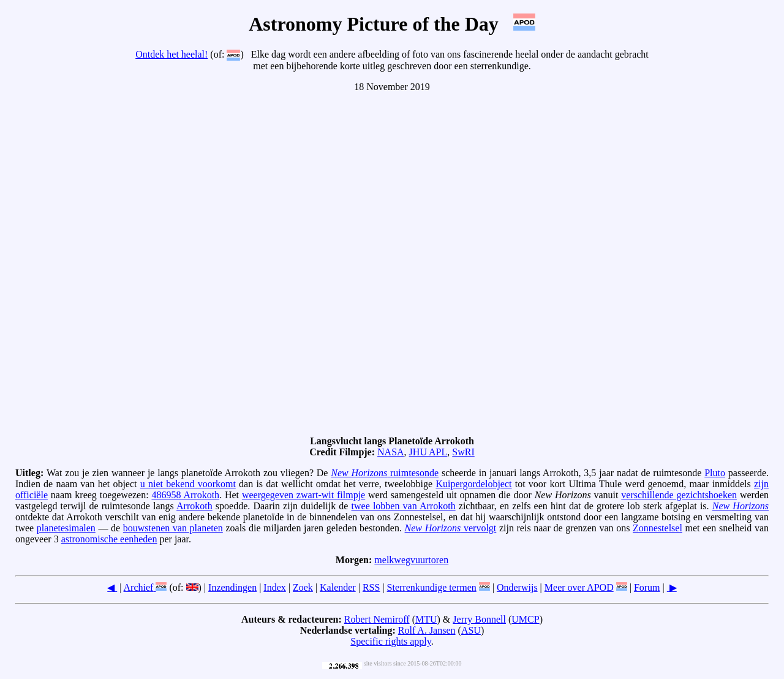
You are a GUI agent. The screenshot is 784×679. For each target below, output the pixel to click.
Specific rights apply (390, 641)
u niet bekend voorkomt (188, 484)
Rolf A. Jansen (427, 630)
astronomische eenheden (109, 539)
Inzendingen (232, 587)
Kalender (338, 587)
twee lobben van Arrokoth (404, 506)
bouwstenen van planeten (173, 528)
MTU (426, 619)
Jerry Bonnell (479, 619)
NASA (391, 452)
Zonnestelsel (658, 528)
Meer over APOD (579, 587)
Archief (139, 587)
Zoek (303, 587)
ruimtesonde (385, 473)
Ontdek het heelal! (171, 54)
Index (274, 587)
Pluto (715, 473)
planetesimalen (66, 528)
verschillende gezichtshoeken (679, 495)
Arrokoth (194, 506)
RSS (371, 587)
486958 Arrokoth (186, 495)
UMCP (525, 619)
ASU (471, 630)
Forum (647, 587)
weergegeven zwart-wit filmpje (303, 495)
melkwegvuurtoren (411, 560)
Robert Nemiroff (377, 619)
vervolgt (451, 528)
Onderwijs (517, 587)
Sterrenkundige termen (432, 587)
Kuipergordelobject (473, 484)
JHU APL (428, 452)
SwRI (463, 452)
